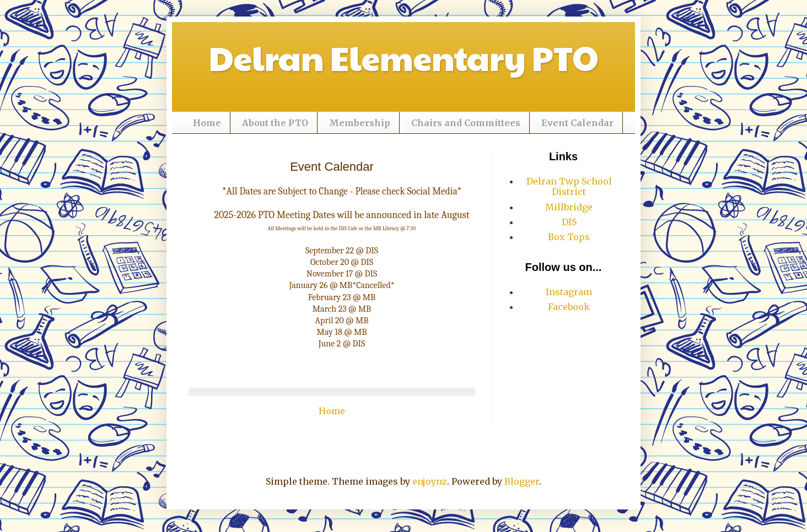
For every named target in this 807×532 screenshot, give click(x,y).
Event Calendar (577, 123)
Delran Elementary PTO (404, 57)
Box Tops (569, 237)
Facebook (569, 307)
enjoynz (430, 481)
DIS (569, 222)
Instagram (569, 292)
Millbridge (569, 207)
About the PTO (275, 123)
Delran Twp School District (569, 186)
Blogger (522, 481)
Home (207, 123)
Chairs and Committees (466, 123)
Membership (360, 123)
